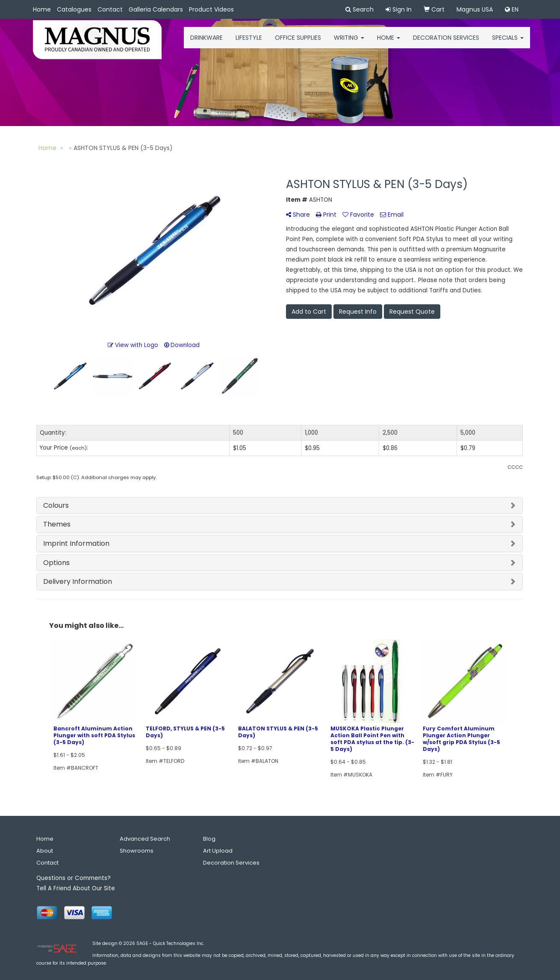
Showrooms (137, 851)
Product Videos (211, 9)
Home (42, 9)
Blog (209, 839)
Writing (349, 43)
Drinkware (206, 43)
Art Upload (218, 851)
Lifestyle (249, 43)
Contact (110, 9)
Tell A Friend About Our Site (76, 888)
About (45, 851)
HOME (389, 43)
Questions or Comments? (74, 878)
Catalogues (74, 9)
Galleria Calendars (156, 9)
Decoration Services (446, 43)
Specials (508, 43)
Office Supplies (298, 43)
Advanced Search (145, 839)
